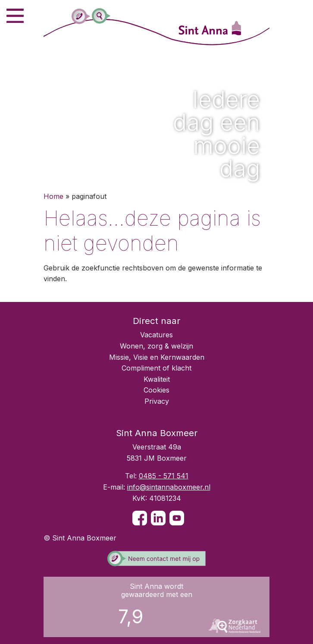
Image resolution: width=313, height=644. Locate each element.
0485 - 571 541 (164, 476)
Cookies (156, 390)
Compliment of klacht (156, 368)
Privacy (157, 401)
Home (53, 196)
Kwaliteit (157, 379)
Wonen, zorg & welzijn (156, 346)
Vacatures (156, 335)
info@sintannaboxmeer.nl (169, 487)
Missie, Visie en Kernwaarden (157, 357)
